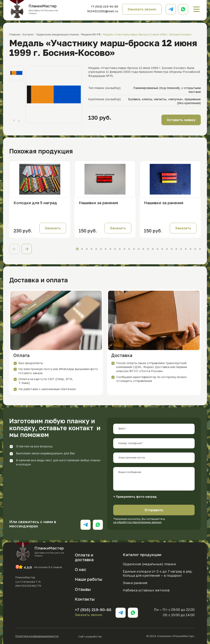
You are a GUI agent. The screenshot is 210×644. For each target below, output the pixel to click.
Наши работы (89, 579)
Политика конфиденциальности (37, 636)
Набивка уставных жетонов (146, 590)
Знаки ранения (135, 583)
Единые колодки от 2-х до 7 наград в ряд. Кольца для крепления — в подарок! (158, 574)
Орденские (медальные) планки (149, 564)
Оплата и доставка (84, 557)
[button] (27, 249)
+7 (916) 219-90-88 (104, 7)
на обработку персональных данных (137, 522)
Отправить (154, 510)
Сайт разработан (103, 636)
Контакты (85, 599)
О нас (80, 569)
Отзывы (83, 589)
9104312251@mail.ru (103, 11)
